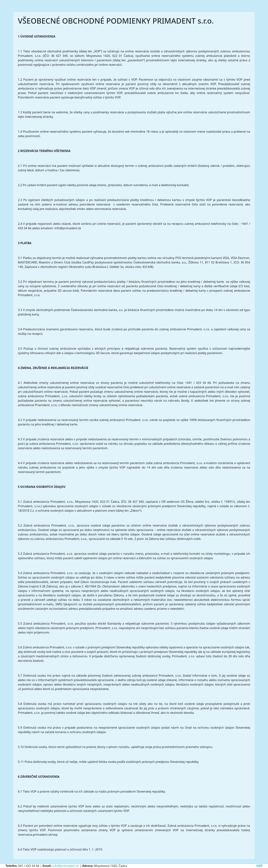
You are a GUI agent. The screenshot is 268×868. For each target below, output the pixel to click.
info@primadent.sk (66, 866)
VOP (259, 866)
